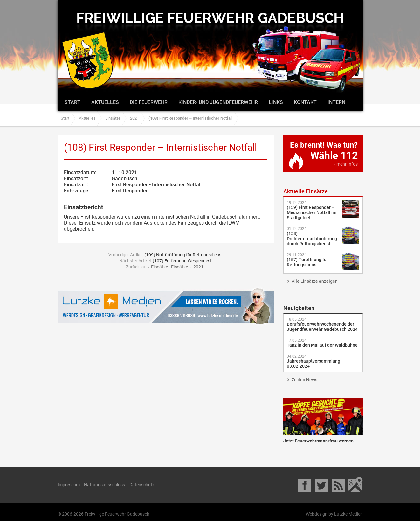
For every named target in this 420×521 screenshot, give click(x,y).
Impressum (69, 485)
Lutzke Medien (166, 306)
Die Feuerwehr (149, 102)
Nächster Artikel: (165, 261)
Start (72, 102)
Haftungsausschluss (104, 485)
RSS (339, 485)
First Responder (130, 191)
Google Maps (356, 485)
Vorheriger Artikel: (166, 255)
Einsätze (113, 118)
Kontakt (305, 102)
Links (276, 102)
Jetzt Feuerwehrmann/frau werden (323, 416)
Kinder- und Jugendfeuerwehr (218, 102)
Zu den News (304, 380)
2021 (134, 118)
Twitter (322, 485)
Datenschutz (142, 485)
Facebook (305, 485)
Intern (336, 102)
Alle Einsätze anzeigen (315, 281)
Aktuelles (105, 102)
